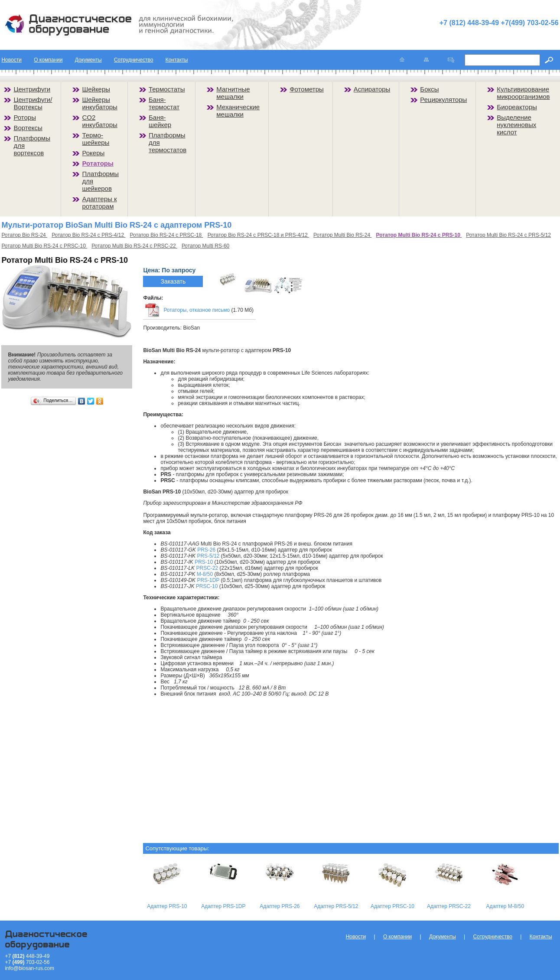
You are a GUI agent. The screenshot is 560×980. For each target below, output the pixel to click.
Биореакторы (517, 107)
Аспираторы (372, 89)
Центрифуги (32, 89)
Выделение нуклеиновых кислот (516, 125)
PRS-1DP (208, 580)
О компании (48, 60)
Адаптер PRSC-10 (392, 906)
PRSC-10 (207, 586)
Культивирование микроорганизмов (523, 93)
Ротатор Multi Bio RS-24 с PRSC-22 (134, 246)
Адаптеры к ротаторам (99, 203)
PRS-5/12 (208, 556)
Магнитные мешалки (233, 93)
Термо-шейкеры (96, 139)
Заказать (173, 281)
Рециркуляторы (443, 100)
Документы (88, 60)
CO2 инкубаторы (100, 121)
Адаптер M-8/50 (505, 906)
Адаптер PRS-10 (167, 906)
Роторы (25, 117)
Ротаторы (98, 163)
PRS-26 (206, 550)
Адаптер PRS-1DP (223, 906)
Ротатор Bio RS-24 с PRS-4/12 (88, 235)
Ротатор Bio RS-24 (24, 235)
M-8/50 (205, 574)
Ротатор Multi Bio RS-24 (342, 235)
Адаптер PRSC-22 (449, 906)
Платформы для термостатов (168, 142)
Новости (11, 60)
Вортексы (28, 128)
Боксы (429, 89)
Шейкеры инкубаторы (100, 103)
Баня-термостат (164, 103)
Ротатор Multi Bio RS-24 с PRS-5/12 (508, 235)
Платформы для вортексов (32, 145)
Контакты (177, 60)
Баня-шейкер (160, 121)
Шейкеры (96, 89)
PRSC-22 (207, 568)
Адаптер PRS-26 (280, 906)
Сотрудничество (133, 60)
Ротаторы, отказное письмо (197, 310)
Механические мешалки (238, 111)
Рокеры (93, 153)
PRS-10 (204, 562)
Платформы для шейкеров (100, 181)
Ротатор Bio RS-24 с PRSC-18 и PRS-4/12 (258, 235)
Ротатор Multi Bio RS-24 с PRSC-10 (44, 246)
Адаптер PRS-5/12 (336, 906)
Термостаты (167, 89)
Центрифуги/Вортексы (33, 103)
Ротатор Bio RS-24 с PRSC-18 (167, 235)
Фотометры (307, 89)
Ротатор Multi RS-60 (205, 246)
